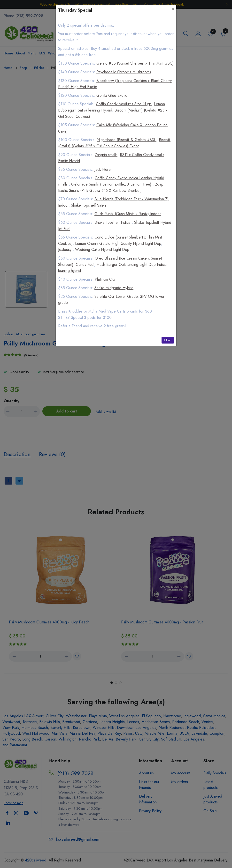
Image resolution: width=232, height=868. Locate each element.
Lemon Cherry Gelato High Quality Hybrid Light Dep (118, 243)
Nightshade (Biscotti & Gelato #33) (127, 140)
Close (168, 340)
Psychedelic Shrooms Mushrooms (124, 72)
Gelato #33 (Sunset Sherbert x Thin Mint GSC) (135, 63)
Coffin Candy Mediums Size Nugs (124, 104)
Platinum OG (105, 279)
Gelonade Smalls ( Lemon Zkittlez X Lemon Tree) (112, 184)
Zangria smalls (106, 155)
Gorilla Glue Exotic (112, 95)
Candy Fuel (85, 265)
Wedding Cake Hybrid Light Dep (102, 250)
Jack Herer (103, 169)
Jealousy (65, 250)
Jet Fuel (64, 229)
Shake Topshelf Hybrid (153, 222)
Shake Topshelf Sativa (89, 205)
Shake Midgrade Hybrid (114, 288)
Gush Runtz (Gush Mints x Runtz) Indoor (128, 214)
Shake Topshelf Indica (113, 222)
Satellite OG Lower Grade (116, 296)
